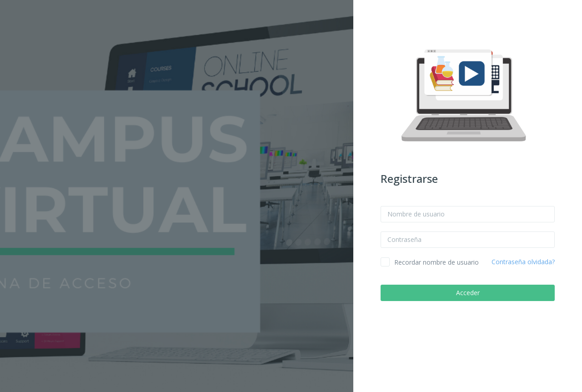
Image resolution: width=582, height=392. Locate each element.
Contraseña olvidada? (523, 262)
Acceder (468, 293)
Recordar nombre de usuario (436, 262)
